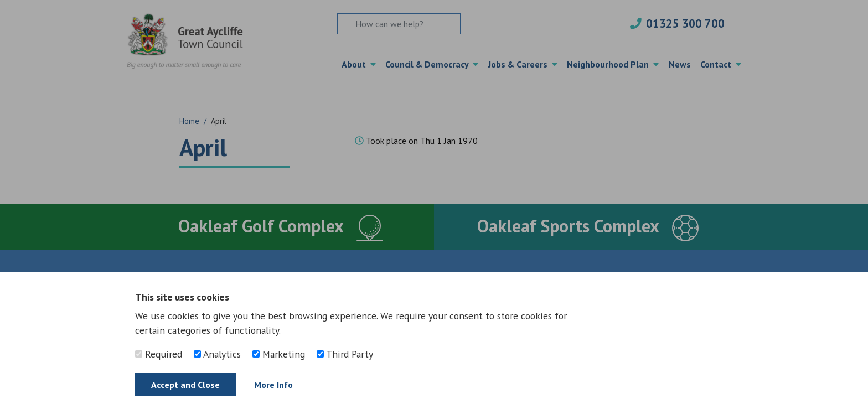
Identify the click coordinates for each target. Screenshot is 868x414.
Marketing (279, 354)
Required (159, 354)
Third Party (345, 354)
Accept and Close (185, 385)
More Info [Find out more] (273, 385)
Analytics (217, 354)
